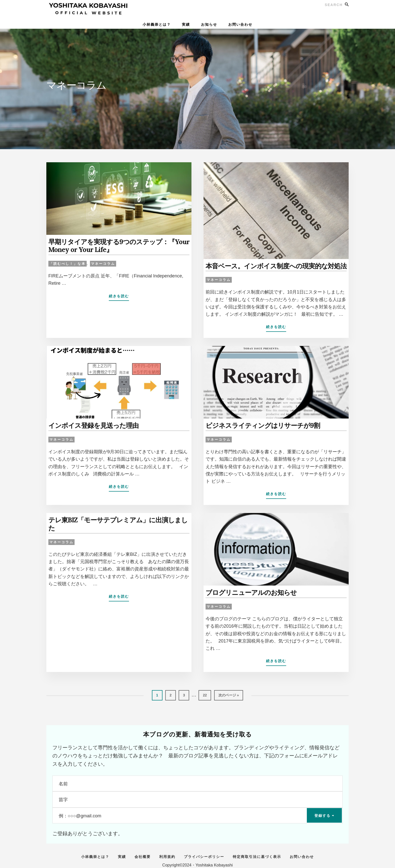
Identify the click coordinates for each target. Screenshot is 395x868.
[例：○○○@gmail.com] (197, 813)
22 (205, 694)
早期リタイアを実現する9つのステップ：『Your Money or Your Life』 (113, 245)
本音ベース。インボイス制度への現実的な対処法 (271, 265)
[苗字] (197, 797)
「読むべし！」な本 (68, 262)
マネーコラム (103, 262)
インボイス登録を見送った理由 (90, 424)
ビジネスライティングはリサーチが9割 (258, 424)
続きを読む (119, 296)
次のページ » (229, 694)
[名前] (197, 781)
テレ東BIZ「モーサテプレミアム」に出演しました (116, 518)
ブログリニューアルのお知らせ (248, 590)
